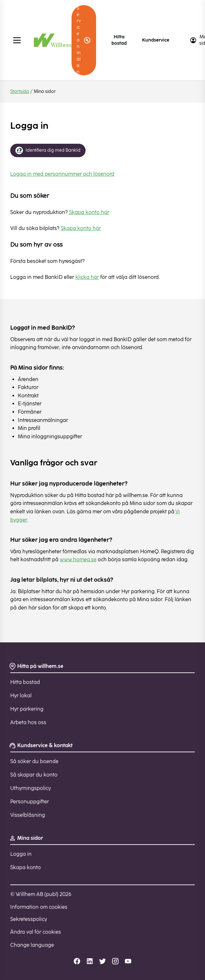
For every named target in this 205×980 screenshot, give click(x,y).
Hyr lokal (21, 696)
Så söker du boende (34, 761)
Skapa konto (26, 867)
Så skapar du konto (34, 775)
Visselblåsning (28, 815)
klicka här (87, 277)
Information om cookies (39, 907)
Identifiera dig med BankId (48, 150)
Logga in (21, 854)
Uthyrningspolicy (30, 788)
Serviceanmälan (84, 40)
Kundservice (156, 40)
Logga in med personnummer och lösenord (62, 174)
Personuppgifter (30, 802)
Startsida (20, 92)
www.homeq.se (78, 559)
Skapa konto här (89, 212)
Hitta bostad (119, 40)
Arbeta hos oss (28, 722)
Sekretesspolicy (29, 919)
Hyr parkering (27, 709)
